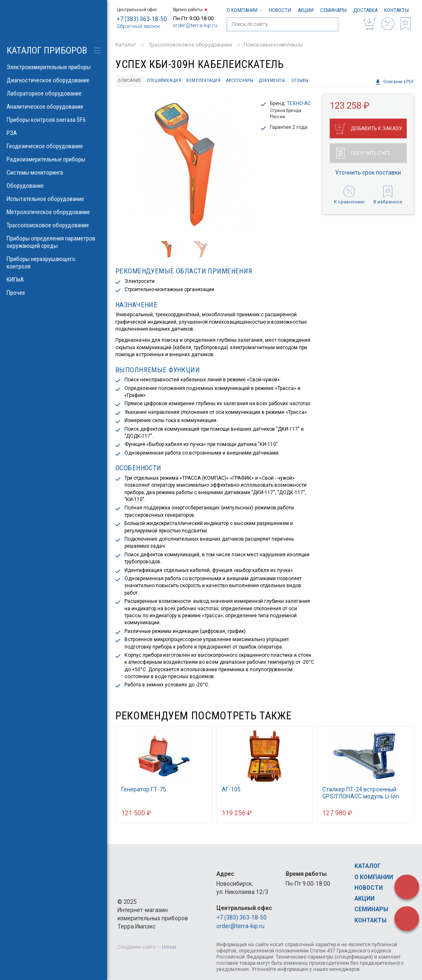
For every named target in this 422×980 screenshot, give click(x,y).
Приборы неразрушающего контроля (54, 263)
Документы (272, 80)
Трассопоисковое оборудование (54, 225)
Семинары (333, 10)
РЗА (54, 133)
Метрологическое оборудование (54, 212)
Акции (306, 10)
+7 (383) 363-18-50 (142, 19)
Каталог (368, 866)
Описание (129, 80)
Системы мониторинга (54, 173)
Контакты (396, 10)
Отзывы (300, 80)
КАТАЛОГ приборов (47, 50)
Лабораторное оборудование (54, 93)
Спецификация (164, 80)
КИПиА (54, 280)
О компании (244, 10)
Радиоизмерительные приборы (54, 159)
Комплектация (203, 80)
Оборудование (54, 186)
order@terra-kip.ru (195, 25)
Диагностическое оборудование (54, 80)
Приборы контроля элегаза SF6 (54, 120)
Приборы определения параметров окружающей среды (54, 242)
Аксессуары (240, 80)
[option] (184, 164)
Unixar (169, 947)
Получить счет (363, 153)
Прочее (54, 293)
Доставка (365, 10)
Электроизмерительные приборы (54, 67)
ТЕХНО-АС (299, 103)
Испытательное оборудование (54, 199)
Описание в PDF (394, 82)
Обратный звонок (138, 26)
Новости (280, 10)
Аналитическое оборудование (54, 107)
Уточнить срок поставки (368, 173)
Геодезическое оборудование (54, 146)
